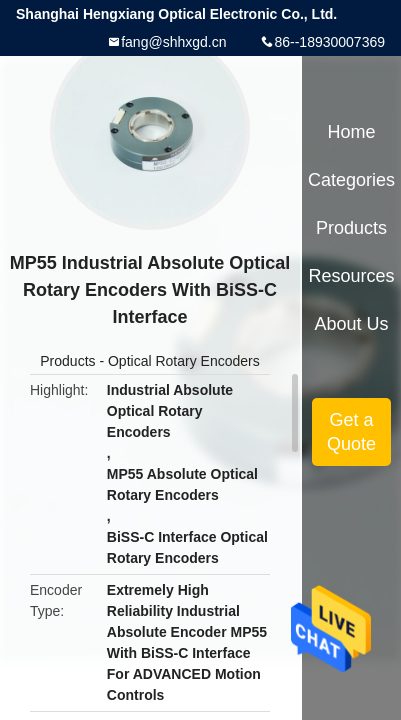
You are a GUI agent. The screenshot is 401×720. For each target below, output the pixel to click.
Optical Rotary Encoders (184, 361)
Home (352, 132)
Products (67, 361)
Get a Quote (351, 432)
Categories (351, 180)
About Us (352, 324)
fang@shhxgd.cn (173, 42)
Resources (352, 276)
